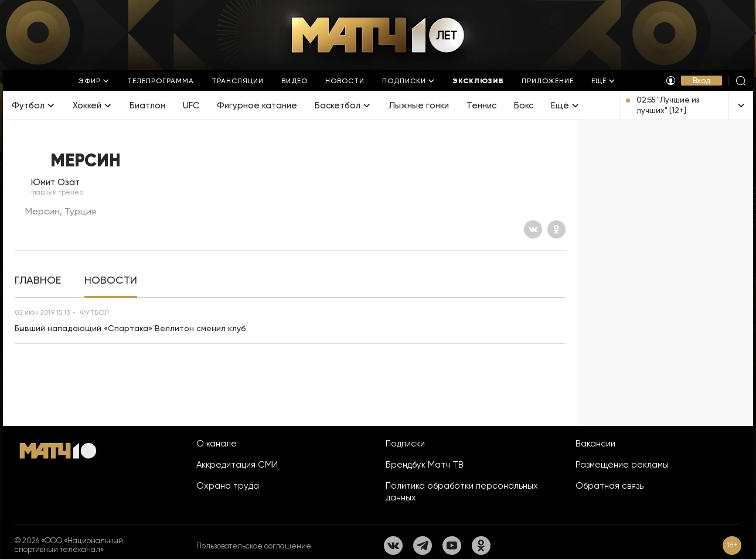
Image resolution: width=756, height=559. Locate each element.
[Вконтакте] (533, 229)
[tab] (38, 280)
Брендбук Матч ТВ (425, 465)
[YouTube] (452, 546)
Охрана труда (228, 486)
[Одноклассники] (556, 229)
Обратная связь (609, 486)
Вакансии (595, 444)
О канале (217, 444)
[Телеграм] (423, 546)
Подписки (405, 444)
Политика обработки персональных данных (462, 492)
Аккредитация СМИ (237, 465)
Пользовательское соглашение (254, 546)
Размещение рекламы (622, 465)
